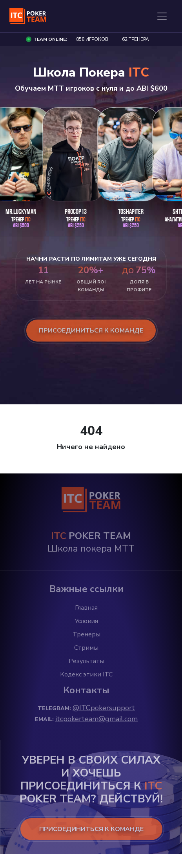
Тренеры (86, 634)
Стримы (86, 648)
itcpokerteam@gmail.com (96, 719)
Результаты (86, 661)
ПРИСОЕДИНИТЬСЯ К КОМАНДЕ (91, 829)
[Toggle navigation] (162, 16)
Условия (86, 621)
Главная (86, 608)
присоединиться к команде (91, 331)
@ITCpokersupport (104, 708)
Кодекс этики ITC (86, 674)
